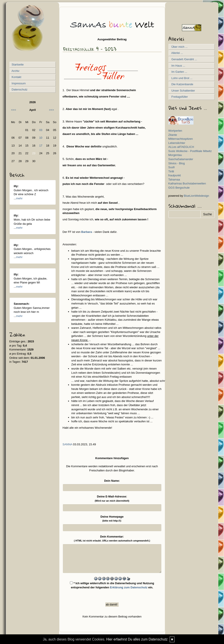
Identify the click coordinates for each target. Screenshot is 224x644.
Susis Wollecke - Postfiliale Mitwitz (190, 151)
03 (41, 130)
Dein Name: (112, 481)
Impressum (18, 83)
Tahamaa (174, 180)
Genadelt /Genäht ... (183, 59)
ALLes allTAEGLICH (181, 147)
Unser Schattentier (183, 91)
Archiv (15, 71)
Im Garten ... (179, 72)
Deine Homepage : (112, 519)
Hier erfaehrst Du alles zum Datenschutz (137, 639)
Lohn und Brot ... (181, 78)
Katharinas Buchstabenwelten (187, 183)
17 (41, 146)
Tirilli (171, 171)
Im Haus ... (178, 66)
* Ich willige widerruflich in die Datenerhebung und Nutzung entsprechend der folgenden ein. (112, 585)
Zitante (173, 135)
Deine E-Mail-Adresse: (112, 498)
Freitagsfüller (179, 97)
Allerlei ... (176, 53)
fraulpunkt (175, 175)
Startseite (17, 65)
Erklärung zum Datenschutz (129, 587)
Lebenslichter (177, 143)
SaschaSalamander (181, 159)
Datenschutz (19, 89)
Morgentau (175, 155)
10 (41, 138)
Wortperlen (175, 131)
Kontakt (16, 77)
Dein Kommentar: (112, 539)
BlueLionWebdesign (196, 196)
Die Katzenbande (182, 84)
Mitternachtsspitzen (181, 139)
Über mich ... (179, 47)
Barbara (87, 232)
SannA (67, 444)
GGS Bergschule (179, 188)
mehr (19, 198)
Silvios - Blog (177, 163)
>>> (52, 110)
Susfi (172, 167)
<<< (14, 110)
